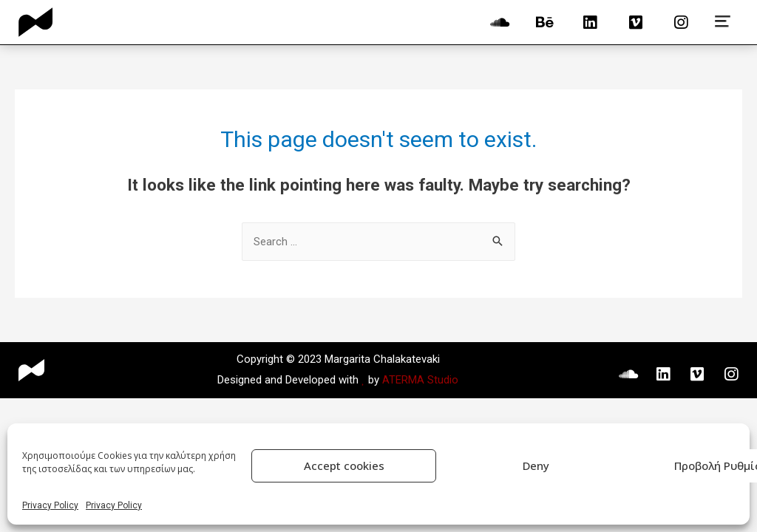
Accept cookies (344, 465)
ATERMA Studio (420, 380)
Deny (536, 465)
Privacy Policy (50, 505)
